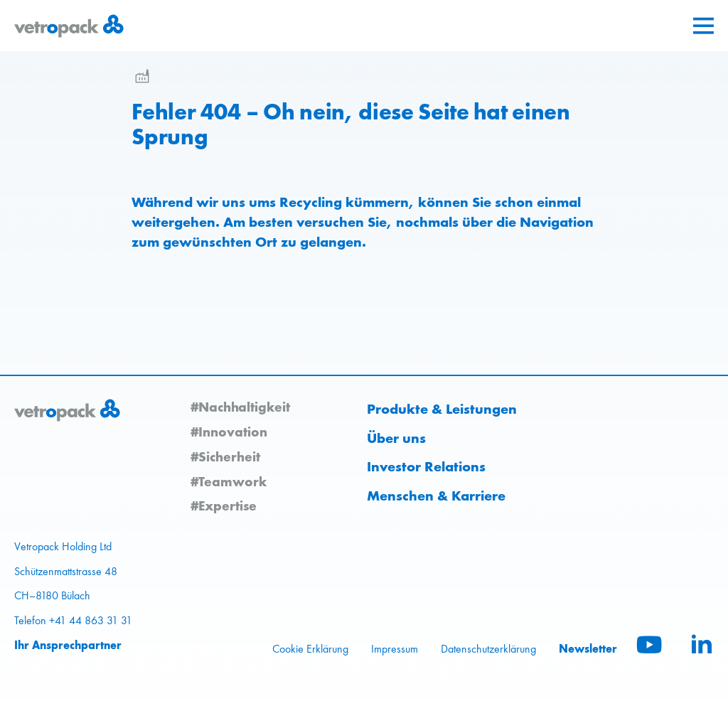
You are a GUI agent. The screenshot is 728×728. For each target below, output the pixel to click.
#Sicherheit (225, 456)
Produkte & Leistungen (442, 409)
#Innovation (229, 432)
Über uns (396, 438)
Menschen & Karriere (436, 496)
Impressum (395, 649)
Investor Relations (426, 466)
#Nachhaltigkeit (240, 407)
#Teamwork (229, 481)
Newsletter (588, 648)
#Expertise (224, 505)
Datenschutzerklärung (488, 649)
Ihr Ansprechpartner (68, 645)
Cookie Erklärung (310, 649)
